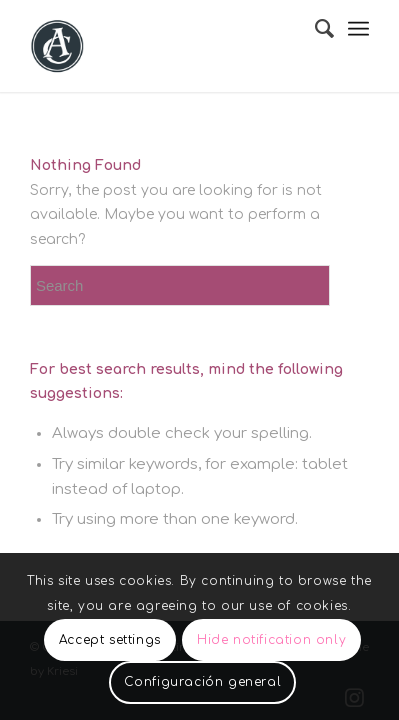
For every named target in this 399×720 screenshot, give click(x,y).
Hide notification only (271, 640)
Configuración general (203, 682)
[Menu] (358, 29)
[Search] (314, 29)
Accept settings (110, 640)
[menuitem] (314, 29)
